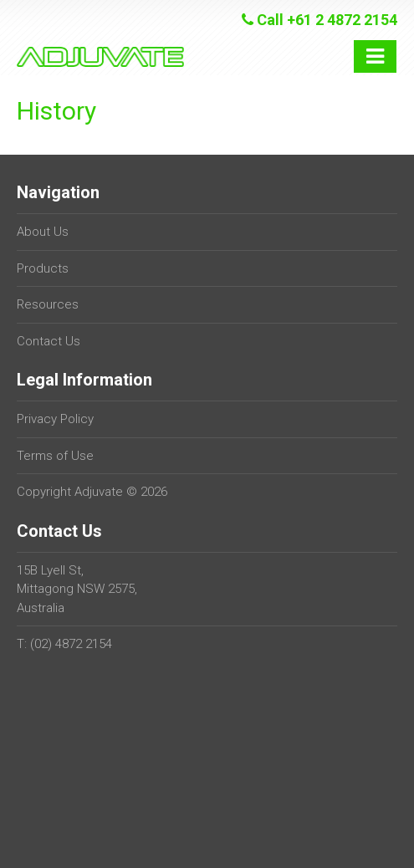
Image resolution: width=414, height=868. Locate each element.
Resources (48, 304)
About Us (43, 232)
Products (43, 268)
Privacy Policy (55, 419)
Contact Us (49, 341)
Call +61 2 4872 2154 (319, 20)
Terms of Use (55, 456)
